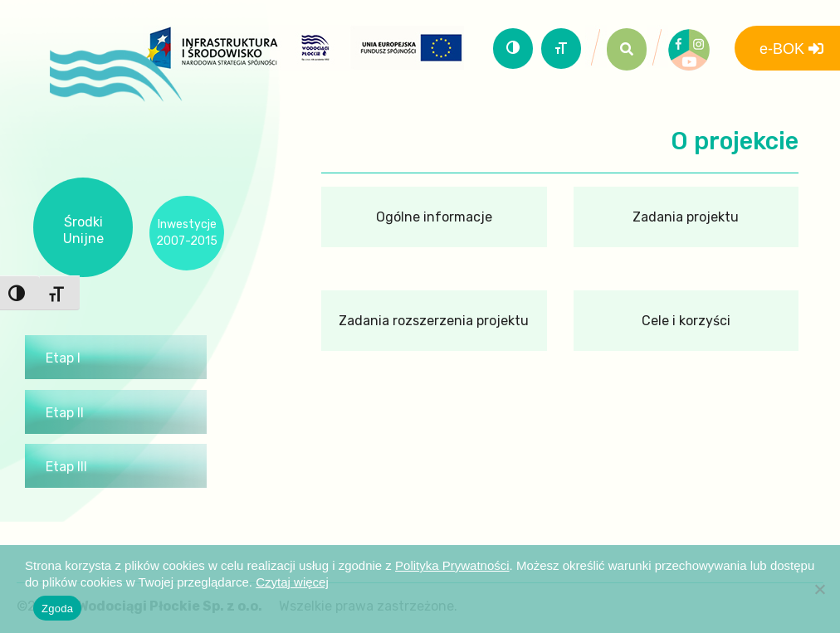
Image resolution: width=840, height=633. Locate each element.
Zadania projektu (686, 217)
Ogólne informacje (434, 217)
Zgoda (57, 609)
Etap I (63, 358)
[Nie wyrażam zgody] (819, 589)
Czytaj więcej (292, 582)
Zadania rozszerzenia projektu (434, 321)
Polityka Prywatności (452, 565)
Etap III (66, 467)
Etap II (65, 413)
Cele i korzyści (686, 321)
